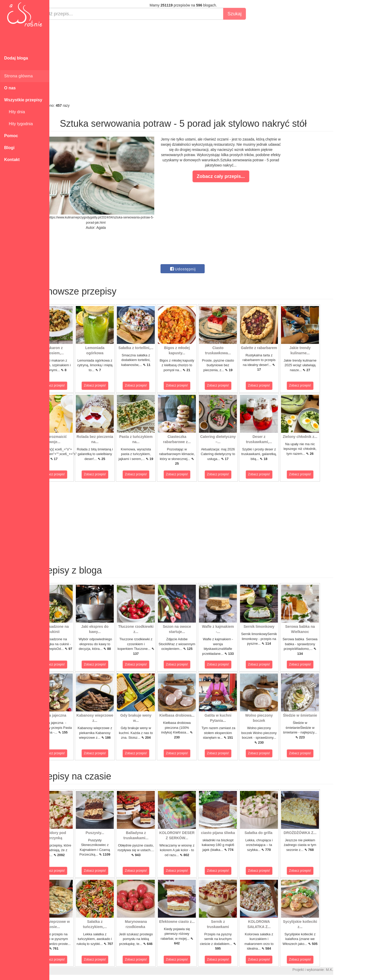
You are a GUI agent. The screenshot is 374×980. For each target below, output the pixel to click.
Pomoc (11, 136)
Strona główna (18, 76)
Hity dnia (15, 112)
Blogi (9, 148)
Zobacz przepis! (73, 385)
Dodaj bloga (16, 58)
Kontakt (12, 160)
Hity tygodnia (18, 124)
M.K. (348, 970)
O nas (10, 88)
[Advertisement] (202, 61)
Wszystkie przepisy (23, 100)
